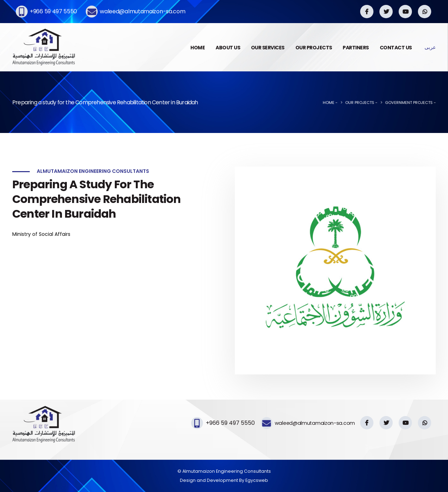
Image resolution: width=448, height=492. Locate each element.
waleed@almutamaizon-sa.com (142, 11)
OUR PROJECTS (314, 48)
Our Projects (376, 103)
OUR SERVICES (268, 48)
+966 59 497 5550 (53, 11)
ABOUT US (228, 48)
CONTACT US (396, 48)
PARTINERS (356, 48)
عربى (430, 47)
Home (345, 103)
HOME (198, 48)
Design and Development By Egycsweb (224, 480)
